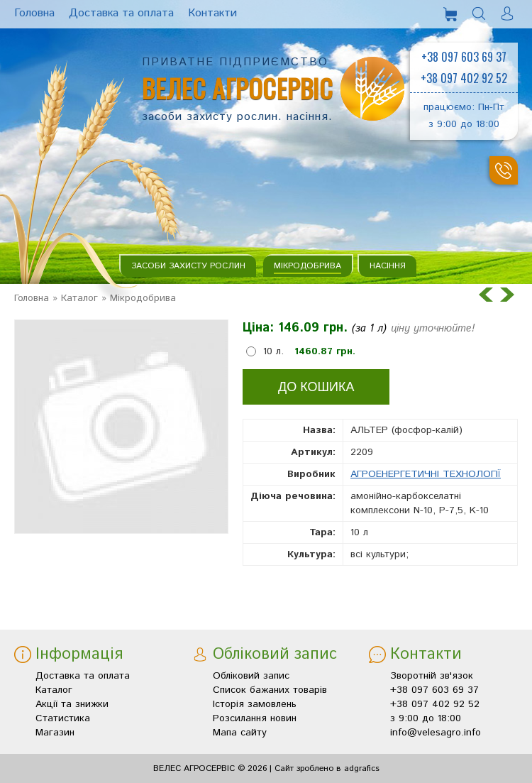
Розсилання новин (255, 718)
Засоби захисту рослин (188, 266)
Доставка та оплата (83, 676)
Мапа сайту (240, 733)
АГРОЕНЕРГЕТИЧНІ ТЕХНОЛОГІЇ (426, 474)
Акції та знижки (72, 704)
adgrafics (362, 768)
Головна (32, 298)
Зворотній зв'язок (432, 676)
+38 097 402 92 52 (464, 78)
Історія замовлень (255, 704)
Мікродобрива (307, 266)
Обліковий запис (251, 676)
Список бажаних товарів (270, 690)
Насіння (388, 266)
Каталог (79, 298)
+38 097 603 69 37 (464, 57)
